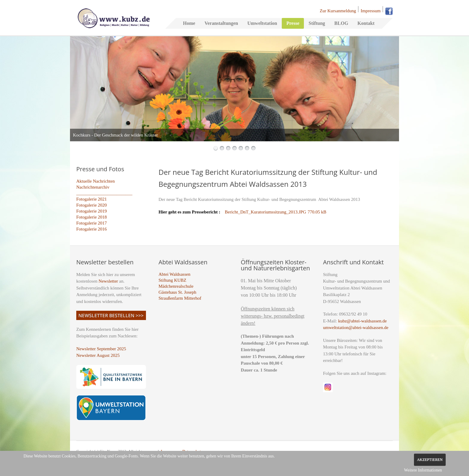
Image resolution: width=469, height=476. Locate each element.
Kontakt (366, 23)
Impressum (371, 11)
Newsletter (108, 281)
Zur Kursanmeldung (338, 11)
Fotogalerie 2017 (92, 223)
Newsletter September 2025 (101, 349)
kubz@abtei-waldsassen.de (362, 321)
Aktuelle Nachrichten (96, 181)
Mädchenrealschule (176, 286)
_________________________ (104, 193)
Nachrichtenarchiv (93, 187)
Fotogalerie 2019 (92, 211)
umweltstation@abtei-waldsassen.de (356, 328)
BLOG (341, 23)
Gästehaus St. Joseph (177, 292)
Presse (293, 23)
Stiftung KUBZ (172, 280)
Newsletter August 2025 (98, 355)
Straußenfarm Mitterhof (180, 298)
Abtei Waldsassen (174, 274)
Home (189, 23)
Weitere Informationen (423, 470)
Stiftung (317, 23)
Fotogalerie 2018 (92, 217)
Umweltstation (262, 23)
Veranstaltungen (221, 23)
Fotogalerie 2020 (92, 205)
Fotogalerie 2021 (92, 199)
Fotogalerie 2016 (92, 229)
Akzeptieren (430, 460)
